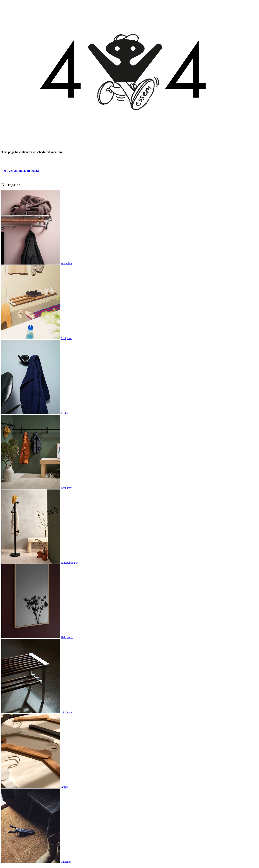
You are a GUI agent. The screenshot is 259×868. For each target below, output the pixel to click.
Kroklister (66, 488)
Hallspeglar (67, 637)
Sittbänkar (66, 712)
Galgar (65, 787)
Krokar (65, 413)
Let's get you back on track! (20, 171)
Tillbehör (66, 862)
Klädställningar (69, 563)
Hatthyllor (66, 264)
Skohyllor (66, 338)
